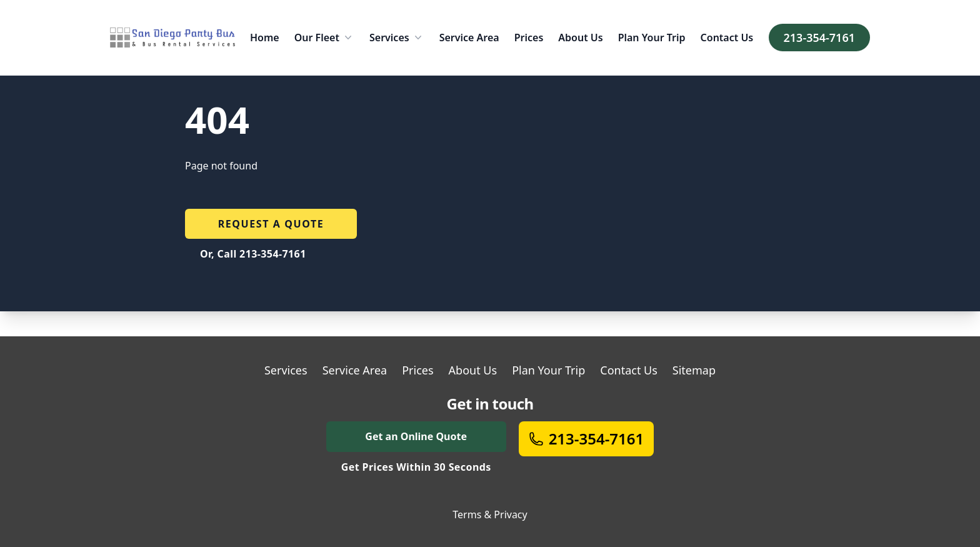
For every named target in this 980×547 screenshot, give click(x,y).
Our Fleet (324, 38)
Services (397, 38)
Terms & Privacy (490, 514)
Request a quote (271, 224)
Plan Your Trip (652, 38)
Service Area (469, 38)
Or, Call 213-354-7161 (253, 254)
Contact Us (727, 38)
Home (265, 38)
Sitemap (694, 370)
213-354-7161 (819, 38)
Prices (529, 38)
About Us (580, 38)
